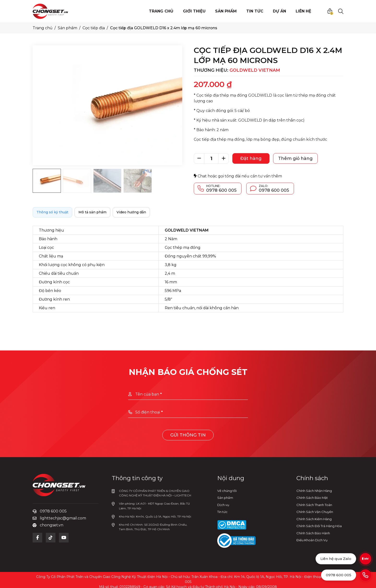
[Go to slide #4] (138, 181)
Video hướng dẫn (131, 212)
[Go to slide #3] (107, 181)
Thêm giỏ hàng (295, 158)
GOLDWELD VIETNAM (255, 70)
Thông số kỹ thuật (52, 212)
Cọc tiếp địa (94, 28)
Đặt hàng (251, 158)
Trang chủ (43, 28)
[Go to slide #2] (77, 181)
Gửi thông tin (188, 435)
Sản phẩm (68, 28)
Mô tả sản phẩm (92, 212)
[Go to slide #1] (47, 181)
